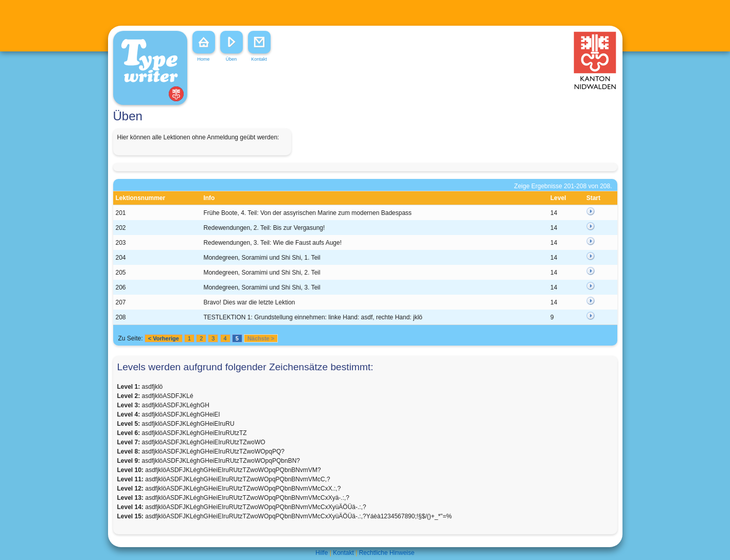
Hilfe (322, 553)
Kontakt (343, 553)
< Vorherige (164, 338)
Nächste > (261, 338)
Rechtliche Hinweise (387, 553)
